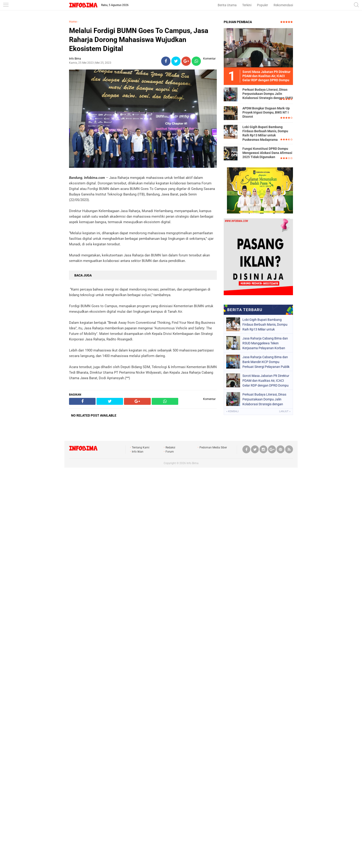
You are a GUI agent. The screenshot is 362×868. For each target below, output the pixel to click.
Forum (170, 452)
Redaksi (170, 448)
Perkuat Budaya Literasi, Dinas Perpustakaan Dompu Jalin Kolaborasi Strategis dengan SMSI (268, 94)
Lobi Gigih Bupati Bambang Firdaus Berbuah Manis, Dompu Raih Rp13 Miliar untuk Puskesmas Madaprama (265, 133)
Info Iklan (138, 452)
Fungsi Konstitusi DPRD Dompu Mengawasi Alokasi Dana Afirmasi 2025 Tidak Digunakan (267, 153)
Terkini (247, 5)
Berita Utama (227, 5)
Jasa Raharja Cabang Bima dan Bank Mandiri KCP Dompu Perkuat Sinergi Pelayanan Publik (266, 362)
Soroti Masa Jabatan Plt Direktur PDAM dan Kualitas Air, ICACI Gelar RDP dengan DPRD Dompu (266, 381)
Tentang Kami (141, 448)
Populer (262, 5)
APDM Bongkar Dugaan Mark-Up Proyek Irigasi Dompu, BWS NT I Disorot (266, 112)
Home (73, 22)
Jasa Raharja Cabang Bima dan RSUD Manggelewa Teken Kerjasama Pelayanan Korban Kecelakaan (265, 343)
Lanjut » (285, 411)
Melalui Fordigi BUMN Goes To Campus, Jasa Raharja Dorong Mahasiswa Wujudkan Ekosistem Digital (139, 40)
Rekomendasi (283, 5)
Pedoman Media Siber (213, 448)
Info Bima (193, 463)
